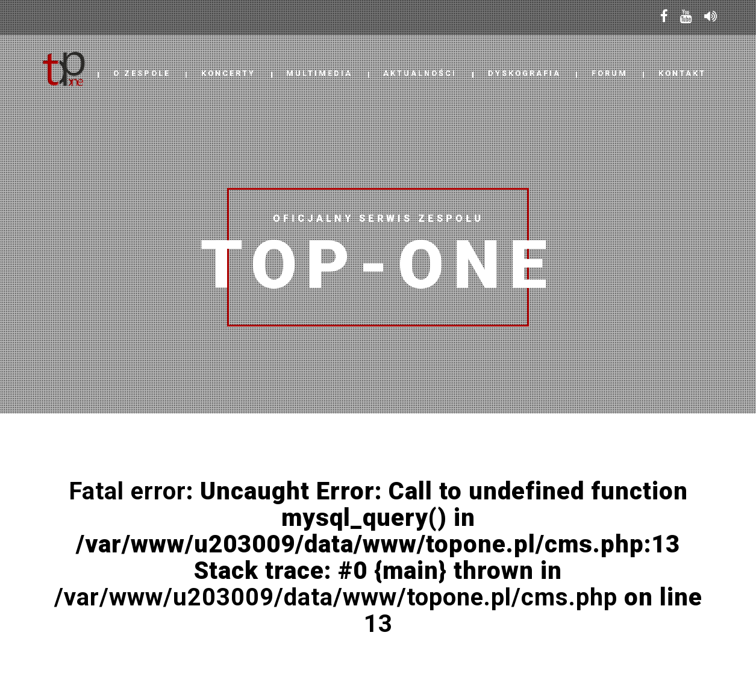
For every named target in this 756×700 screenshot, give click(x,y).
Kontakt (682, 73)
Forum (610, 73)
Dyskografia (524, 73)
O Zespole (142, 73)
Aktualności (420, 73)
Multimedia (319, 73)
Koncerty (228, 73)
